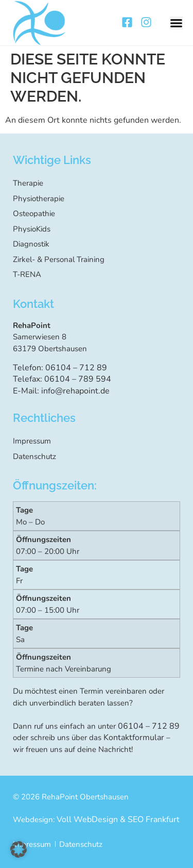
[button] (176, 23)
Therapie (28, 183)
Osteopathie (34, 214)
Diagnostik (31, 244)
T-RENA (27, 274)
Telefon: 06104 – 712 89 (60, 368)
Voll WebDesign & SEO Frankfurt (118, 820)
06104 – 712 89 (149, 726)
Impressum (32, 441)
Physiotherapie (39, 199)
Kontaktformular (134, 738)
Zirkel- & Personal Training (59, 259)
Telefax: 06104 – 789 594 (62, 379)
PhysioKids (32, 229)
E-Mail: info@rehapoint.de (61, 391)
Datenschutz (34, 456)
